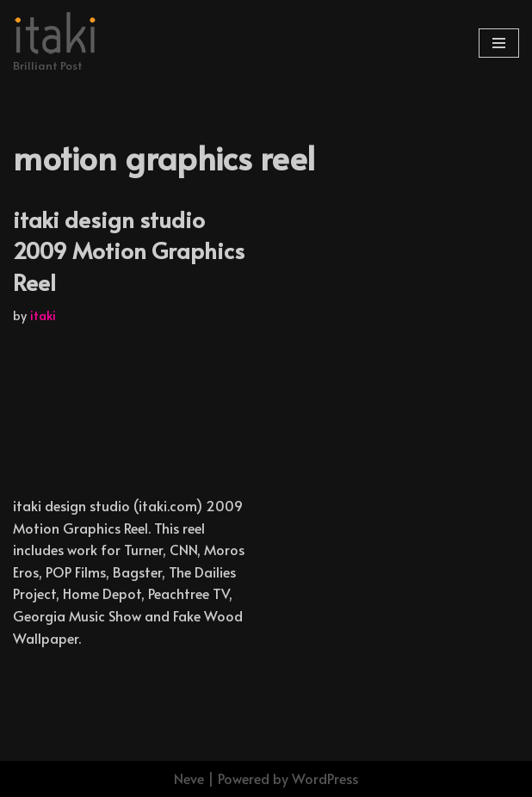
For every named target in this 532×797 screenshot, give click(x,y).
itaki (43, 315)
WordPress (325, 778)
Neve (189, 778)
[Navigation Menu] (499, 43)
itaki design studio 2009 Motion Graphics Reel (129, 250)
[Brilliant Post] (56, 43)
